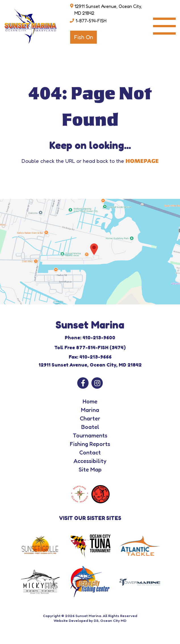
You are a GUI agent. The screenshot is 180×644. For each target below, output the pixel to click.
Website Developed (71, 620)
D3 (96, 620)
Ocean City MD (113, 620)
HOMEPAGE (142, 161)
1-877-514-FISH (91, 21)
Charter (90, 418)
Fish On (83, 37)
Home (90, 401)
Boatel (90, 427)
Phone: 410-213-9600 (90, 337)
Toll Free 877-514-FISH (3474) (90, 347)
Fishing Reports (90, 444)
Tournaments (90, 435)
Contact (90, 453)
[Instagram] (97, 383)
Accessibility (90, 461)
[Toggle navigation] (164, 26)
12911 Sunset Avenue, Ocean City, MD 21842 (108, 10)
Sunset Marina (88, 616)
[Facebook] (83, 383)
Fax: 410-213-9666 (90, 357)
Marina (90, 410)
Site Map (90, 470)
